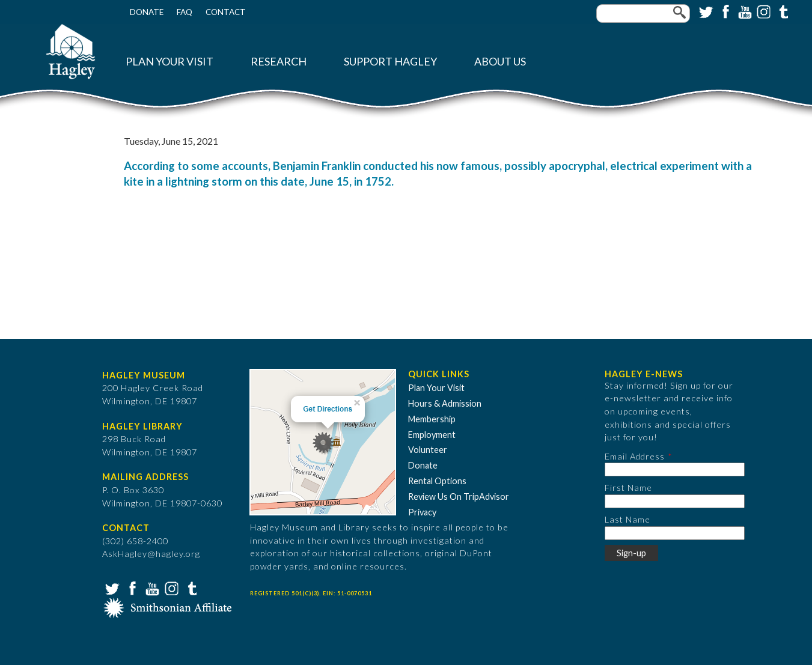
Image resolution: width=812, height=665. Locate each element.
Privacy (422, 512)
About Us (500, 62)
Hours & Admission (445, 403)
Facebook (724, 11)
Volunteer (428, 450)
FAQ (185, 12)
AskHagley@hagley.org (151, 554)
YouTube (743, 11)
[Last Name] (675, 533)
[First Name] (675, 501)
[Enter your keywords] (643, 14)
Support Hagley (390, 62)
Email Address (635, 456)
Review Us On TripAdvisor (459, 496)
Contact (226, 12)
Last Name (627, 519)
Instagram (763, 11)
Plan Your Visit (169, 62)
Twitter (705, 11)
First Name (628, 487)
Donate (147, 12)
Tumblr (782, 11)
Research (279, 62)
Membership (432, 419)
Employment (432, 435)
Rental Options (437, 481)
